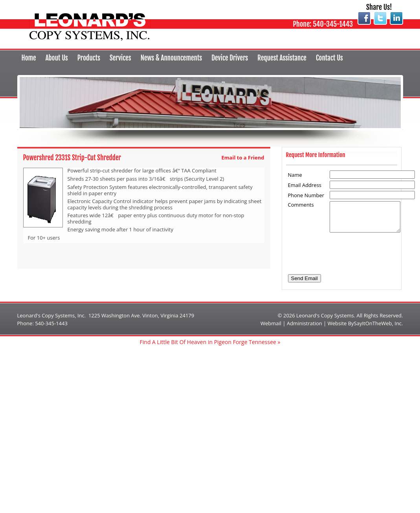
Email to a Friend (243, 158)
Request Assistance (282, 58)
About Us (57, 58)
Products (89, 58)
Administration (304, 323)
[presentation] (348, 250)
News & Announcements (171, 58)
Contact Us (329, 58)
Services (120, 58)
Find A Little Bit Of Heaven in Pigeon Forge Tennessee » (210, 342)
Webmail (271, 323)
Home (29, 58)
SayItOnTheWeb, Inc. (379, 323)
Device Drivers (230, 58)
